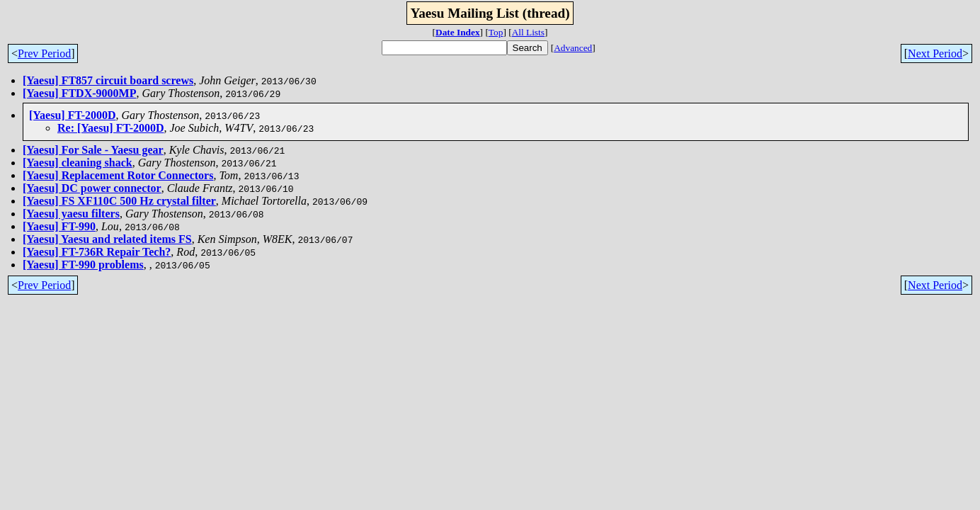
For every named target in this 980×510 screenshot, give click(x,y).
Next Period (935, 53)
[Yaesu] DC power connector (92, 188)
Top (496, 32)
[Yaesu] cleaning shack (78, 163)
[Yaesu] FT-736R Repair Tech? (97, 252)
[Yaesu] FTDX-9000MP (79, 93)
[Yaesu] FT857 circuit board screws (108, 80)
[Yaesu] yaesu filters (71, 214)
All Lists (528, 32)
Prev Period (44, 53)
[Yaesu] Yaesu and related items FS (107, 239)
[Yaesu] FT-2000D (73, 115)
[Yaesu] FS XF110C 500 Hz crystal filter (119, 201)
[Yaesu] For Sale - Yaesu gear (93, 150)
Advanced (573, 48)
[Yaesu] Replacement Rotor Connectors (118, 175)
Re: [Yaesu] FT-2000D (111, 128)
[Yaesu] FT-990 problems (83, 265)
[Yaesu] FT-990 (59, 226)
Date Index (458, 32)
